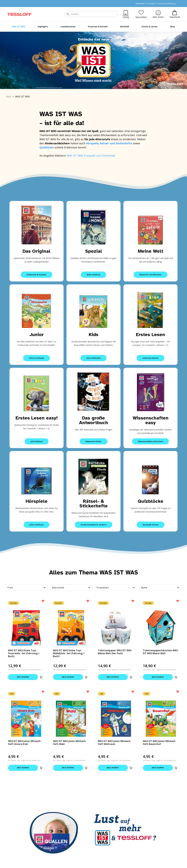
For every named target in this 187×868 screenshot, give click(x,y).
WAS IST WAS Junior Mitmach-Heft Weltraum (115, 743)
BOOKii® (125, 27)
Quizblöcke (151, 501)
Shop (172, 27)
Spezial (94, 251)
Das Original (37, 251)
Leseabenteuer (68, 27)
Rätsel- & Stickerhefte (94, 504)
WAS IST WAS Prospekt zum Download (91, 156)
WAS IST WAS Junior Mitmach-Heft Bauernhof (160, 743)
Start (9, 97)
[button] (41, 677)
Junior (37, 335)
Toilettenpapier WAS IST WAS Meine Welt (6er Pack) (115, 652)
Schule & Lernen (149, 27)
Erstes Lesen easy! (37, 418)
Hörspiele (92, 143)
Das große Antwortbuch (93, 420)
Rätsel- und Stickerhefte (116, 143)
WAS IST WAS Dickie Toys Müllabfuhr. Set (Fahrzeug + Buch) (69, 653)
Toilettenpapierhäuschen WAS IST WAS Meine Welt (160, 652)
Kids (94, 335)
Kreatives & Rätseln (98, 27)
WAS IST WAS (19, 27)
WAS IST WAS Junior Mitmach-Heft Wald (70, 743)
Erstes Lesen (150, 335)
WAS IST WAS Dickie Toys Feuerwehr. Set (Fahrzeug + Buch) (24, 653)
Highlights (43, 27)
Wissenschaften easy (151, 420)
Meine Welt (151, 251)
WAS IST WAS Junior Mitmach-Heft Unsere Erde (25, 743)
